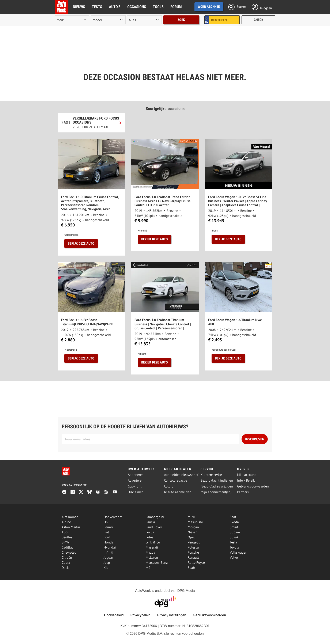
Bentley (67, 537)
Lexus (150, 532)
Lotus (150, 537)
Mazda (150, 552)
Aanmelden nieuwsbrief (181, 475)
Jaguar (108, 557)
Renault (193, 557)
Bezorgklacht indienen (217, 480)
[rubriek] (144, 20)
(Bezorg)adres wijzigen (217, 486)
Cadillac (67, 547)
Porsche (193, 552)
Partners (243, 492)
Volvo (234, 557)
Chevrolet (69, 552)
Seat (233, 517)
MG (148, 568)
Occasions (137, 7)
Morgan (193, 527)
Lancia (150, 522)
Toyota (234, 547)
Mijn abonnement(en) (216, 492)
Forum (176, 7)
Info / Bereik (246, 480)
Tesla (233, 542)
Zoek (181, 20)
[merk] (72, 20)
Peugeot (194, 542)
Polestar (194, 547)
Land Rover (154, 527)
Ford (107, 537)
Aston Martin (71, 527)
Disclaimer (135, 492)
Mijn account (246, 475)
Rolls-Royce (196, 562)
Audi (65, 532)
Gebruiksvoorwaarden (253, 486)
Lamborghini (155, 517)
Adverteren (136, 480)
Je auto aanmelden (178, 492)
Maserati (152, 547)
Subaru (235, 532)
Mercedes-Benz (157, 562)
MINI (191, 517)
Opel (191, 537)
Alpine (66, 522)
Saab (191, 568)
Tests (97, 7)
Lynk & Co (153, 542)
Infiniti (108, 552)
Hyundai (110, 547)
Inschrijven (255, 439)
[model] (108, 20)
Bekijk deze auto (81, 243)
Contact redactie (176, 480)
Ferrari (108, 527)
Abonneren (136, 475)
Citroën (67, 557)
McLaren (152, 557)
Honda (109, 542)
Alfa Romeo (70, 517)
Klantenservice (211, 475)
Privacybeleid (140, 615)
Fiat (106, 532)
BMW (65, 542)
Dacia (66, 568)
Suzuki (235, 537)
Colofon (170, 486)
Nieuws (79, 7)
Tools (158, 7)
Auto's (115, 7)
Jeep (107, 562)
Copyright (135, 486)
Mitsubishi (195, 522)
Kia (106, 568)
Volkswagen (238, 552)
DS (106, 522)
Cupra (66, 562)
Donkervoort (113, 517)
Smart (234, 527)
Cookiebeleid (114, 615)
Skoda (234, 522)
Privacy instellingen (172, 615)
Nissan (193, 532)
